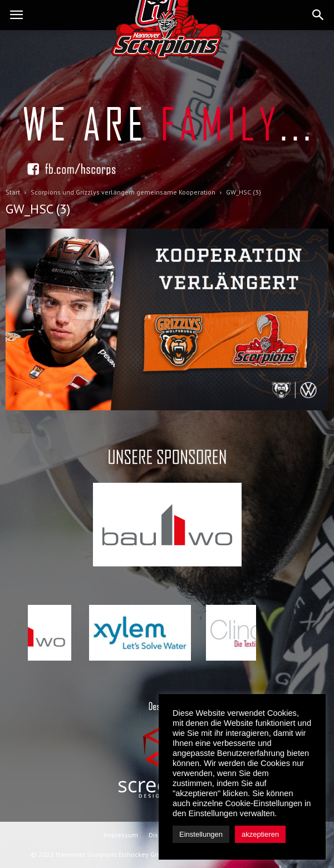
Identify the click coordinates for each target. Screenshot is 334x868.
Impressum (121, 835)
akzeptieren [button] (260, 834)
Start (13, 192)
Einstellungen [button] (201, 834)
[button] (318, 15)
